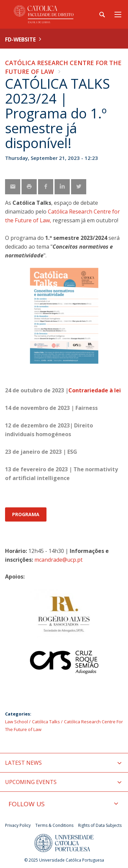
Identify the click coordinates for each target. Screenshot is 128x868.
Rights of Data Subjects (100, 825)
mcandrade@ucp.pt (58, 560)
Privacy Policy (18, 825)
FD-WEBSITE (20, 39)
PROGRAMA (26, 514)
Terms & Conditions (54, 825)
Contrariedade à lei (95, 390)
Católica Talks (46, 722)
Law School (17, 722)
